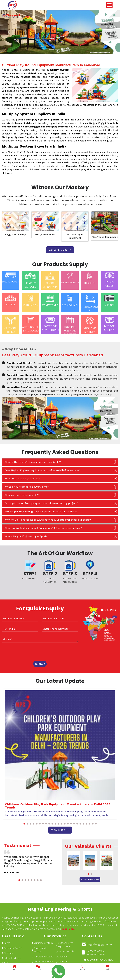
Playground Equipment (105, 237)
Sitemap (7, 953)
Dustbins (62, 962)
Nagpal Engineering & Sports (60, 909)
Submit (40, 664)
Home (6, 943)
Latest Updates (11, 958)
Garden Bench (65, 952)
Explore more (60, 250)
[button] (24, 824)
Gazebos (62, 957)
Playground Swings (15, 235)
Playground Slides (42, 957)
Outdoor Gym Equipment (75, 236)
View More (60, 830)
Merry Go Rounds (45, 235)
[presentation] (21, 651)
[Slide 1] (52, 50)
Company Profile (12, 948)
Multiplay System (42, 943)
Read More (68, 929)
